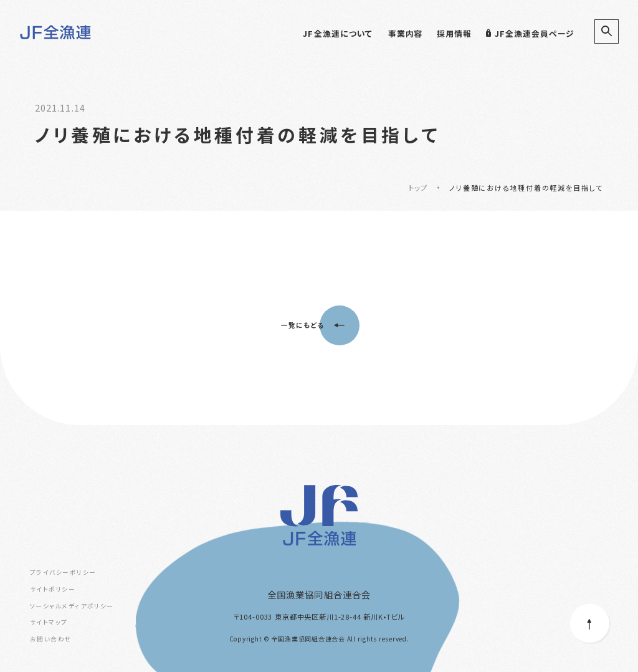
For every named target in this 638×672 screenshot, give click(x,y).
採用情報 (454, 33)
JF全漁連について (338, 33)
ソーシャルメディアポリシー (72, 606)
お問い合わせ (51, 639)
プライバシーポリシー (63, 572)
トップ (418, 188)
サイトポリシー (53, 589)
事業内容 (406, 33)
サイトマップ (49, 622)
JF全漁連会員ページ (530, 33)
